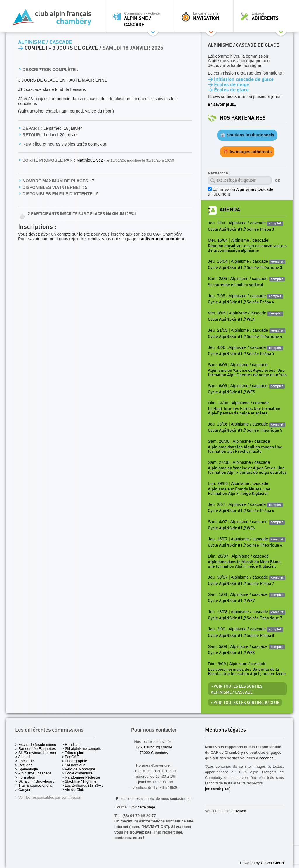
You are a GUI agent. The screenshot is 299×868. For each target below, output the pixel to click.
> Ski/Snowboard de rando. (38, 753)
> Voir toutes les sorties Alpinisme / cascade (237, 689)
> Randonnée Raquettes (35, 749)
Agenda (230, 210)
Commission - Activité (142, 19)
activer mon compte (161, 239)
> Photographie (74, 761)
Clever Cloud (272, 863)
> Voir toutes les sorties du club (245, 703)
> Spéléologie (27, 769)
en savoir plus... (223, 104)
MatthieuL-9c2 (90, 160)
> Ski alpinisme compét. (81, 749)
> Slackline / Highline (79, 781)
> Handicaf (71, 745)
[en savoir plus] (218, 789)
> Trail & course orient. (34, 785)
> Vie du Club (73, 790)
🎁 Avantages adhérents (247, 152)
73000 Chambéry (154, 753)
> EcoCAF (70, 757)
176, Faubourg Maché (154, 747)
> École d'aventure (77, 773)
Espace (265, 16)
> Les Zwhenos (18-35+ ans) (86, 785)
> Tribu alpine (73, 753)
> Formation (25, 777)
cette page (147, 807)
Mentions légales (225, 730)
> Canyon (23, 790)
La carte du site (206, 16)
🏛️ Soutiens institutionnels (247, 135)
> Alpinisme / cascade (33, 773)
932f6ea (239, 811)
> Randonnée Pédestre (81, 777)
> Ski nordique (74, 765)
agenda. (268, 758)
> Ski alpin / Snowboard (35, 781)
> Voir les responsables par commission (48, 797)
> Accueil (23, 757)
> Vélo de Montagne (78, 769)
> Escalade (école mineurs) (38, 745)
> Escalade (25, 761)
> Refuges (24, 765)
